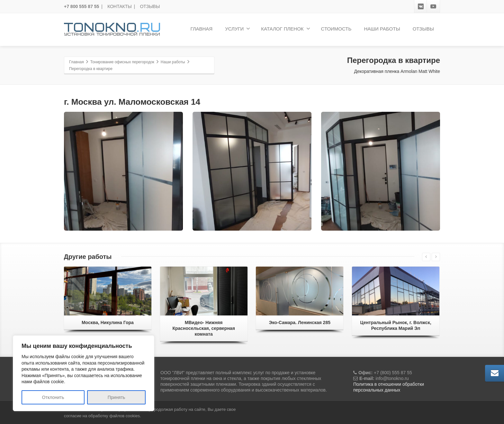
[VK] (421, 6)
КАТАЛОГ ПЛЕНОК (285, 29)
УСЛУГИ (238, 29)
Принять (117, 397)
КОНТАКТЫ (120, 6)
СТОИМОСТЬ (336, 29)
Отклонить (53, 397)
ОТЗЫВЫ (150, 6)
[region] (84, 373)
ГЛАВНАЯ (201, 29)
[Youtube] (433, 6)
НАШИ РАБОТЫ (382, 29)
